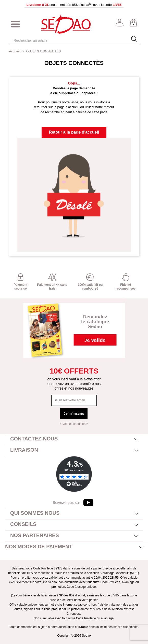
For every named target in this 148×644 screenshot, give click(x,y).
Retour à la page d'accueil (74, 132)
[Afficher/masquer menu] (16, 24)
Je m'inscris (74, 413)
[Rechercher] (65, 41)
